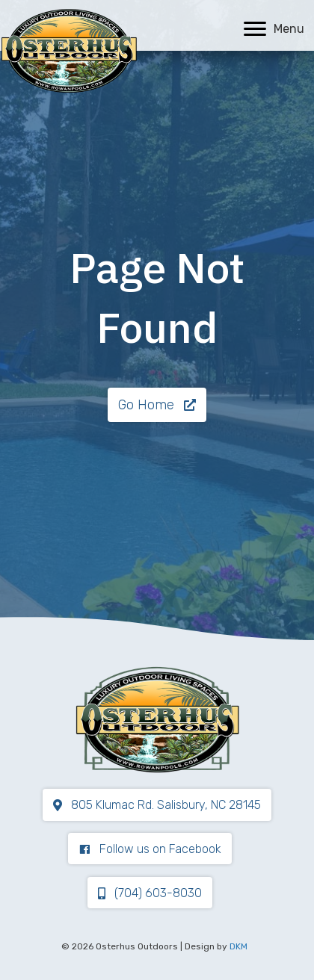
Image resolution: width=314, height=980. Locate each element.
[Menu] (274, 29)
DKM (238, 946)
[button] (157, 405)
